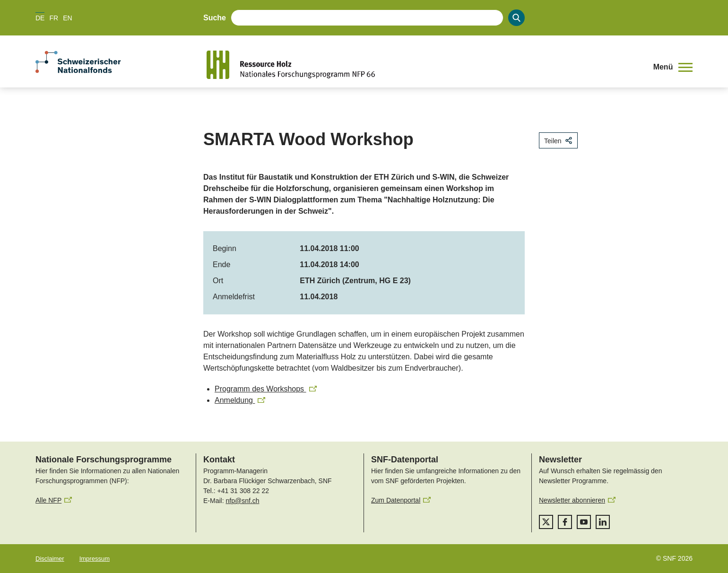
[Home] (423, 65)
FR (54, 18)
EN (67, 18)
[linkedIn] (603, 522)
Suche (215, 18)
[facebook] (565, 522)
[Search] (516, 18)
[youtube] (584, 522)
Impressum (95, 559)
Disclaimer (50, 559)
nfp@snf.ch (242, 501)
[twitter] (546, 522)
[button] (673, 67)
